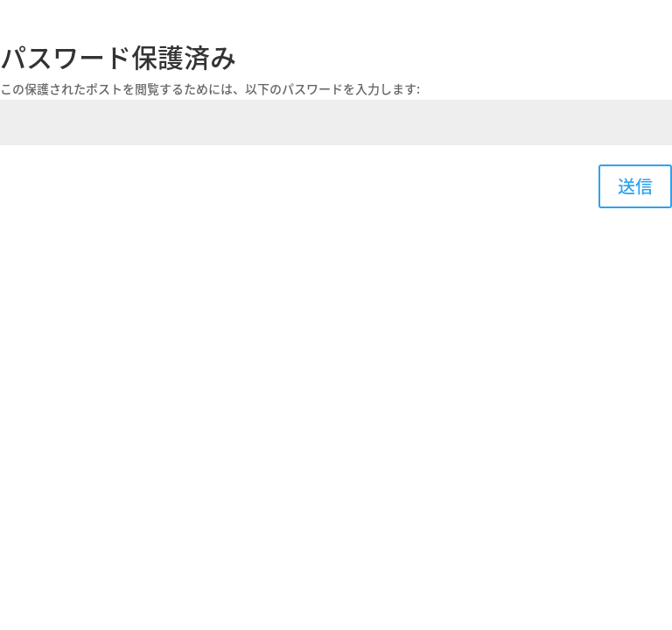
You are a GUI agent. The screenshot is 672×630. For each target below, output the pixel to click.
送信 (635, 186)
